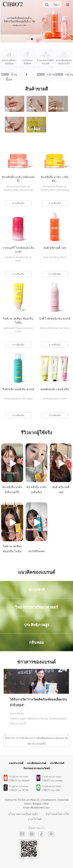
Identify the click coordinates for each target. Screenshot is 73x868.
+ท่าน (64, 62)
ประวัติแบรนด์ (57, 763)
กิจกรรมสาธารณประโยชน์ (37, 768)
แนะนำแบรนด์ (16, 763)
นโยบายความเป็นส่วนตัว (23, 814)
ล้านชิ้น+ (9, 65)
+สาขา (46, 62)
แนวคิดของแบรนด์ (37, 763)
